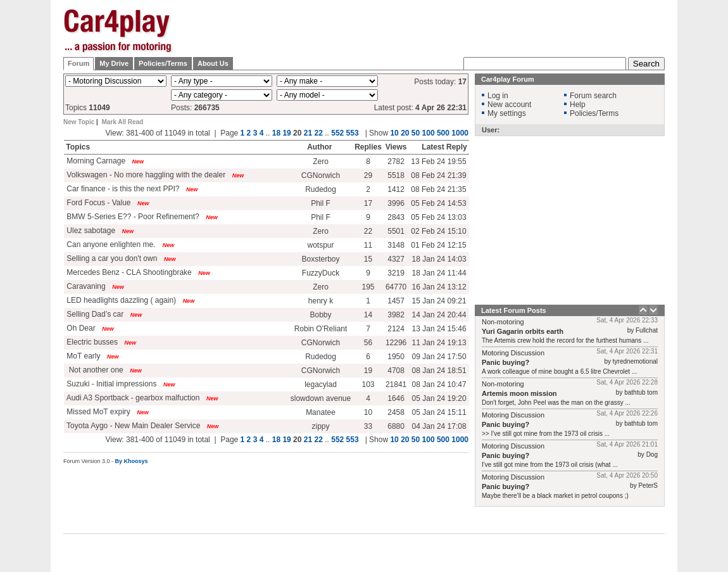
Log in (498, 96)
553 (353, 133)
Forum (78, 63)
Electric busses (91, 342)
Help (578, 105)
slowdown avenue (321, 398)
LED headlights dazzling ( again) (120, 300)
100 (429, 133)
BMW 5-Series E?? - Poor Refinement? (132, 217)
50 (416, 133)
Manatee (321, 412)
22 (319, 133)
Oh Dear (80, 328)
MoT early (82, 356)
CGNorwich (321, 175)
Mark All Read (122, 122)
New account (509, 105)
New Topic (79, 122)
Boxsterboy (320, 259)
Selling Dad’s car (94, 314)
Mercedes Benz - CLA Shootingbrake (128, 272)
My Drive (114, 63)
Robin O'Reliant (321, 329)
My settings (507, 113)
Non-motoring (503, 322)
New (138, 162)
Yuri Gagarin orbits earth (523, 331)
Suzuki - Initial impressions (110, 384)
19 (286, 133)
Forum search (593, 96)
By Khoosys (132, 461)
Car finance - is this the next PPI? (122, 189)
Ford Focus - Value (97, 203)
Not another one (94, 370)
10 (394, 133)
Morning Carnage (95, 161)
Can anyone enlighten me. (111, 245)
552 (337, 133)
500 (443, 133)
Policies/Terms (163, 63)
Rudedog (321, 189)
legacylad (321, 385)
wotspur (320, 245)
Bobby (320, 315)
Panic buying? (505, 362)
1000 (460, 133)
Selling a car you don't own (111, 258)
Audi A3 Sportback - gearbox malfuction (132, 398)
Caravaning (85, 286)
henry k (321, 301)
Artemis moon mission (519, 393)
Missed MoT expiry (97, 412)
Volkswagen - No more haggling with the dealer (145, 175)
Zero (321, 162)
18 (276, 133)
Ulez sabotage (90, 231)
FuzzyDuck (321, 273)
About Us (213, 63)
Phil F (321, 203)
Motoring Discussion (513, 353)
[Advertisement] (434, 29)
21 (308, 133)
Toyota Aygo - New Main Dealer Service (132, 426)
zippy (320, 426)
